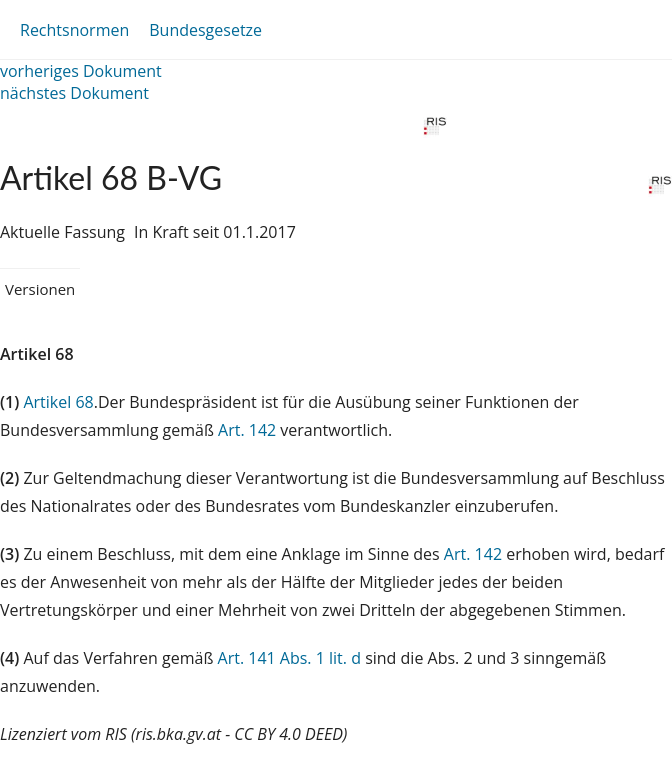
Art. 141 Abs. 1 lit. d (289, 658)
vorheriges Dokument (81, 71)
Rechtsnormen (74, 30)
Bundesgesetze (205, 30)
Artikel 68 (58, 402)
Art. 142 (247, 430)
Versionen (40, 289)
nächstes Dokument (74, 93)
